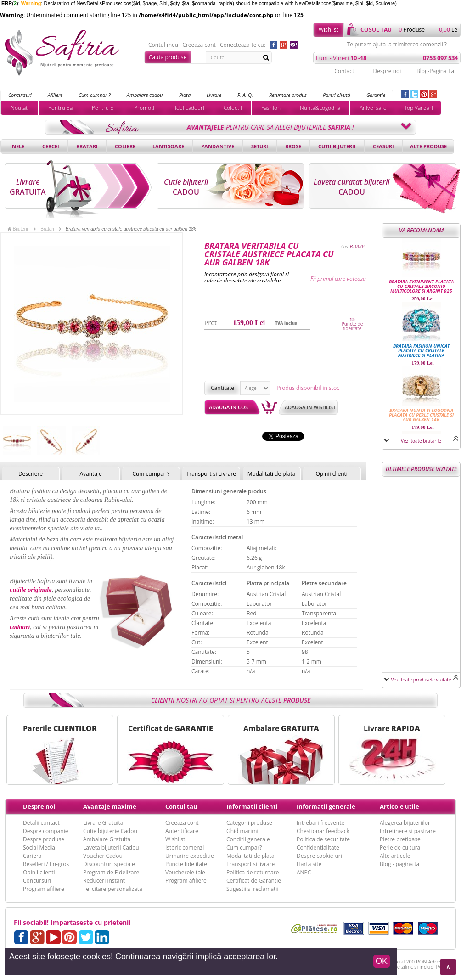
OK (382, 961)
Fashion (271, 108)
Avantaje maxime (110, 806)
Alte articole (395, 856)
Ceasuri (383, 146)
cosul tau (376, 30)
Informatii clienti (252, 806)
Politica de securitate (323, 839)
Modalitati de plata (272, 474)
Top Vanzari (419, 108)
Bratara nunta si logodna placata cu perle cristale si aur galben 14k (421, 415)
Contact (344, 71)
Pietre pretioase (400, 839)
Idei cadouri (190, 108)
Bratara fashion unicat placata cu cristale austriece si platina (421, 350)
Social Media (39, 848)
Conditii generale (248, 839)
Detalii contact (41, 823)
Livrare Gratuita (103, 823)
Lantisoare (168, 146)
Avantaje (90, 474)
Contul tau (181, 806)
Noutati (20, 108)
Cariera (32, 856)
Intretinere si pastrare (408, 831)
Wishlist (329, 30)
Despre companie (45, 831)
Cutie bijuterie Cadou (110, 831)
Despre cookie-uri (319, 856)
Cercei (51, 146)
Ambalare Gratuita (107, 839)
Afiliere (55, 95)
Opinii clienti (331, 474)
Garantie (376, 95)
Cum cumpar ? (95, 95)
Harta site (309, 864)
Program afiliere (44, 889)
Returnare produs (288, 95)
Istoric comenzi (185, 848)
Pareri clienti (337, 95)
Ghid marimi (242, 831)
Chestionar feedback (323, 831)
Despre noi (387, 71)
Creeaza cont (199, 45)
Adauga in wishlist (310, 407)
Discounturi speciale (109, 864)
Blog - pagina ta (399, 864)
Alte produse (428, 146)
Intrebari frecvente (320, 823)
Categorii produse (249, 823)
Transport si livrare (250, 864)
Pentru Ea (60, 108)
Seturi (260, 146)
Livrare (214, 95)
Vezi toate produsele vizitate (421, 680)
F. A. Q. (245, 95)
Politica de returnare (253, 872)
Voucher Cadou (103, 856)
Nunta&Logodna (320, 108)
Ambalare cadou (145, 95)
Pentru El (103, 108)
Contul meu (163, 45)
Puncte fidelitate (186, 864)
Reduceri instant (104, 881)
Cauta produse (168, 57)
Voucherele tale (185, 872)
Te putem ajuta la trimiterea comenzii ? (397, 45)
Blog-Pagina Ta (435, 71)
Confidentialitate (318, 848)
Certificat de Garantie (254, 881)
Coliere (125, 146)
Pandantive (218, 146)
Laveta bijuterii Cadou (111, 848)
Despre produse (44, 839)
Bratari (87, 146)
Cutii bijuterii (337, 146)
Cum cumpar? (244, 848)
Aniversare (373, 108)
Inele (17, 146)
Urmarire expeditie (190, 856)
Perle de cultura (400, 848)
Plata (185, 95)
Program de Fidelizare (111, 872)
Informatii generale (326, 806)
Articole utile (399, 806)
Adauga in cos (228, 407)
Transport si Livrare (211, 474)
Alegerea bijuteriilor (405, 823)
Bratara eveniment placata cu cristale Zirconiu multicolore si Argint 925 (421, 286)
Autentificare (182, 831)
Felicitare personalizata (113, 889)
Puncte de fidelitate (352, 326)
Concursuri (20, 95)
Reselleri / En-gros (46, 864)
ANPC (304, 872)
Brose (293, 146)
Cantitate (222, 388)
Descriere (31, 474)
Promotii (145, 108)
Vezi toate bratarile (421, 441)
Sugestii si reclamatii (252, 889)
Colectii (233, 108)
